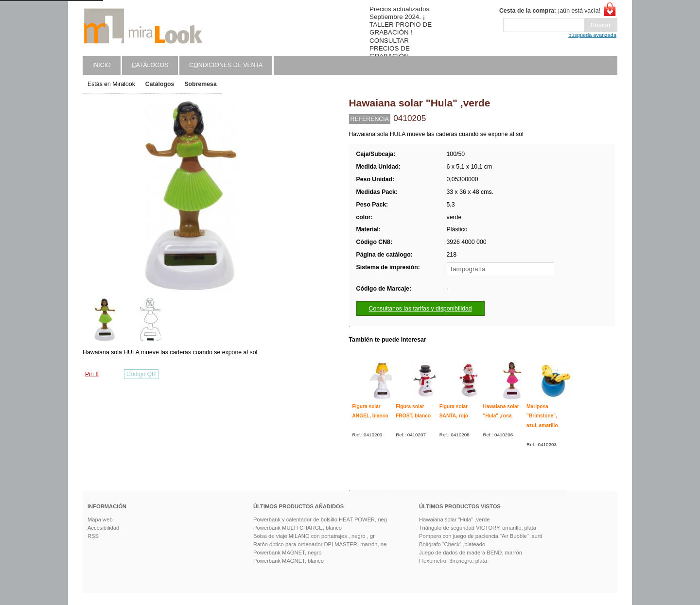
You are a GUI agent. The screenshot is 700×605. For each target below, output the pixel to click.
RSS (93, 536)
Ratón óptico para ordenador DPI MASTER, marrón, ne (320, 544)
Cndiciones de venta (226, 65)
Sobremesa (200, 84)
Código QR (141, 374)
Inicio (102, 65)
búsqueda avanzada (592, 35)
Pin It (92, 374)
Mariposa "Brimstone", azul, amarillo (542, 416)
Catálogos (160, 84)
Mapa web (100, 519)
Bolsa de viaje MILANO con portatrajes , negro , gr (314, 536)
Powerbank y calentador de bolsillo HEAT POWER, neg (320, 519)
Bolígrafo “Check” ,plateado (452, 544)
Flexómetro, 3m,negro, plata (453, 561)
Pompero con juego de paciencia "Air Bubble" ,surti (481, 536)
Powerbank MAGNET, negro (288, 553)
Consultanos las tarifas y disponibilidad (420, 309)
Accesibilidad (103, 528)
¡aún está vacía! (550, 11)
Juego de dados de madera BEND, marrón (471, 553)
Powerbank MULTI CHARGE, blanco (297, 528)
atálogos (150, 65)
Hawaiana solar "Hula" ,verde (454, 519)
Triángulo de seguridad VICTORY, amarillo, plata (478, 528)
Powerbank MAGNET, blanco (289, 561)
